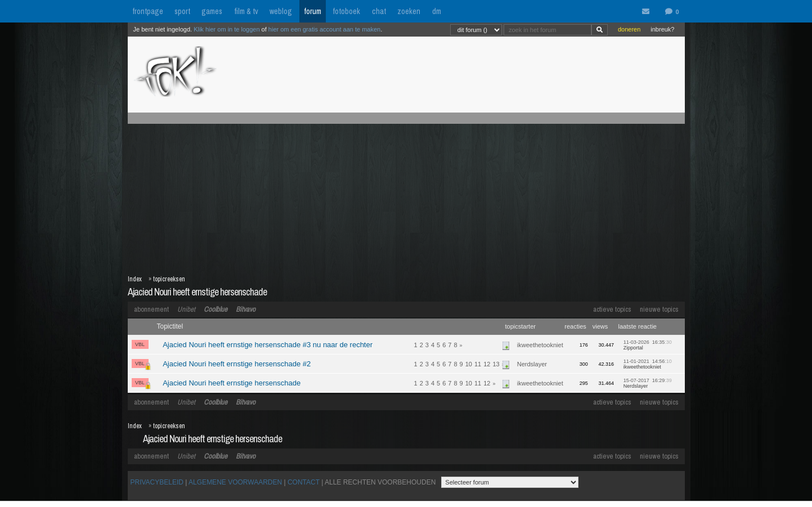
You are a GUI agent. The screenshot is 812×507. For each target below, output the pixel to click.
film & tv (246, 11)
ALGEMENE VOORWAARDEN (235, 482)
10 (469, 364)
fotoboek (346, 11)
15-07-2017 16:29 (648, 383)
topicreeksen (169, 279)
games (212, 11)
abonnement (151, 309)
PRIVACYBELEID (157, 482)
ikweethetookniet (540, 345)
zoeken (409, 11)
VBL (140, 344)
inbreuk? (662, 29)
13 (496, 364)
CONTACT (304, 482)
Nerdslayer (532, 364)
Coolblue (216, 309)
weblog (281, 11)
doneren (629, 29)
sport (182, 11)
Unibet (186, 309)
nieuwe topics (659, 309)
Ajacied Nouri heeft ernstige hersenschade (197, 292)
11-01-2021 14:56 (648, 364)
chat (379, 11)
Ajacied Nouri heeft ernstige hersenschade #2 (237, 364)
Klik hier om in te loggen (226, 29)
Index (135, 279)
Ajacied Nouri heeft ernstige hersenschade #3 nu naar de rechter (268, 345)
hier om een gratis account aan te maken (324, 29)
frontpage (148, 11)
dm (437, 11)
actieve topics (612, 309)
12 (487, 364)
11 (478, 364)
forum (313, 11)
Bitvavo (246, 309)
